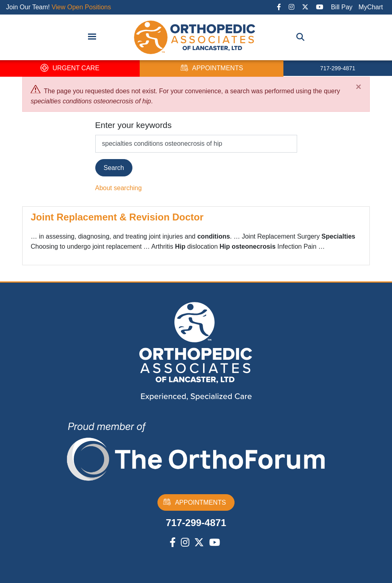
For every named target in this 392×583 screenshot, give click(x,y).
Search (114, 168)
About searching (119, 188)
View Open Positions (81, 7)
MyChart (371, 7)
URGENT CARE (70, 68)
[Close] (358, 87)
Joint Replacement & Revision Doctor (117, 217)
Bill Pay (342, 7)
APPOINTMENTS (212, 68)
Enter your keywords (134, 125)
